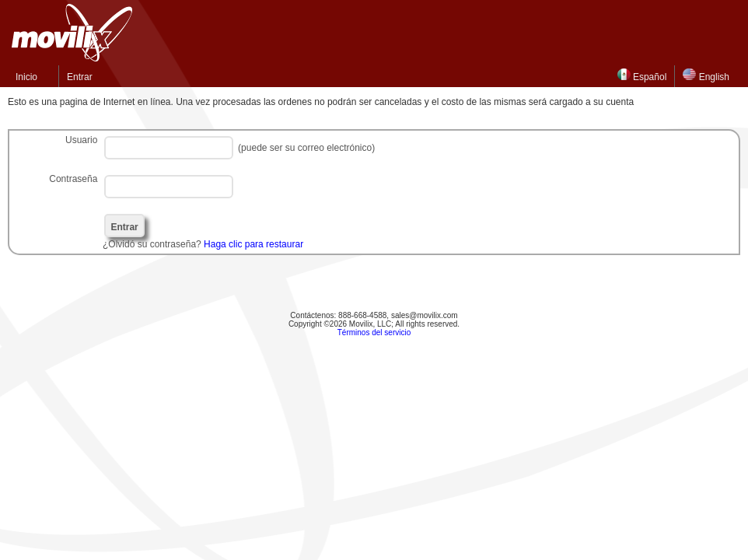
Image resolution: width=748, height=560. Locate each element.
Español (642, 75)
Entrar (80, 77)
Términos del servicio (374, 332)
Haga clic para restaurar (253, 244)
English (706, 75)
